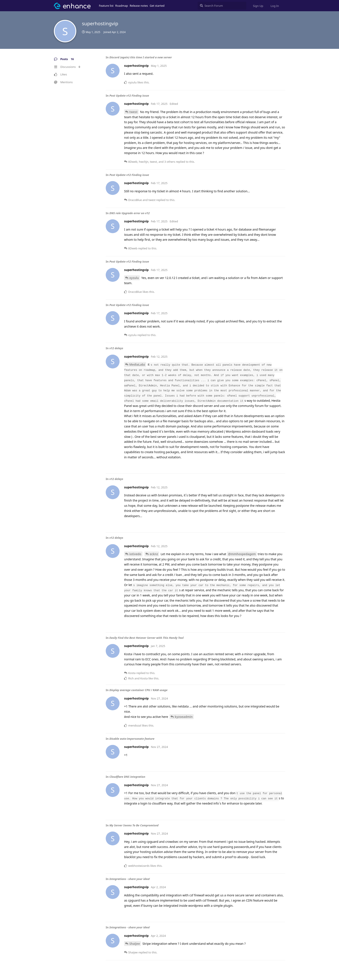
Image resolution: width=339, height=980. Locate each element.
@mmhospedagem (242, 554)
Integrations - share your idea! (130, 879)
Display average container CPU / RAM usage (138, 690)
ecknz (154, 554)
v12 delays (116, 348)
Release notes (139, 6)
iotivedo (135, 554)
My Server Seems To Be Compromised (134, 825)
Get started (157, 6)
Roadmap (122, 6)
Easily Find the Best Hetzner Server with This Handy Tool (146, 638)
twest (133, 112)
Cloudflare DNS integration (127, 777)
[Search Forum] (222, 6)
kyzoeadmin (184, 717)
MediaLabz (137, 364)
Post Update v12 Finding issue (129, 96)
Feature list (106, 6)
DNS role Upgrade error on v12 (130, 213)
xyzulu (134, 278)
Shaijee (135, 944)
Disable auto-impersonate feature (132, 739)
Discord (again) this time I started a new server (141, 57)
